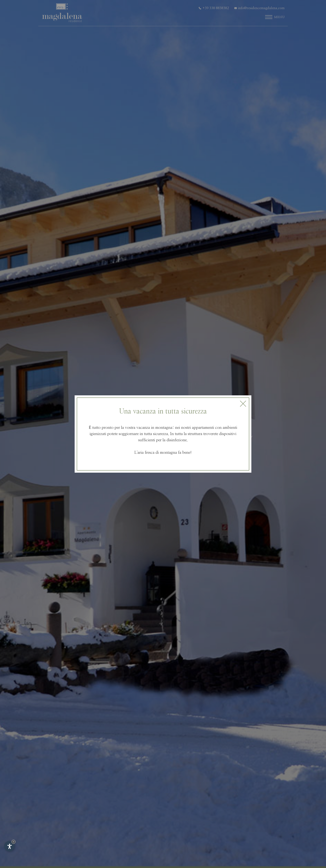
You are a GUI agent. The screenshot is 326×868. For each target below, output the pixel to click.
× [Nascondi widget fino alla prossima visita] (14, 842)
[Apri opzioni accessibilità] (9, 846)
